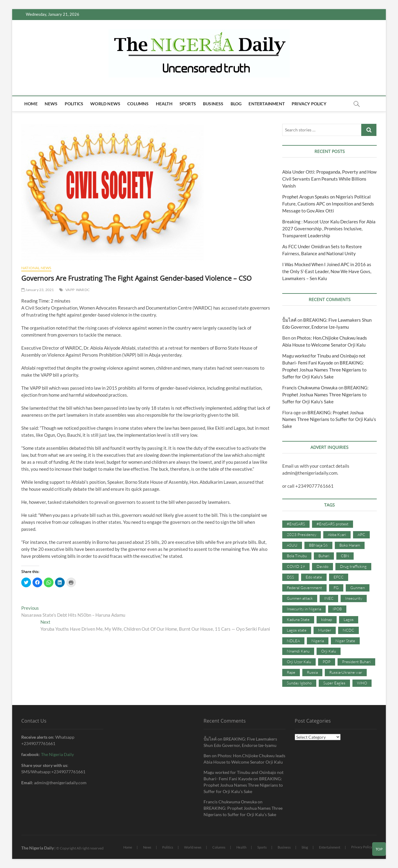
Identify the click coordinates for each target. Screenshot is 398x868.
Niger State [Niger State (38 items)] (345, 641)
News (51, 104)
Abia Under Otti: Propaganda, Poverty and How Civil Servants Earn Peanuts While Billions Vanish (329, 179)
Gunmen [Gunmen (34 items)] (358, 588)
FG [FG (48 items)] (336, 588)
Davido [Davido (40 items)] (323, 566)
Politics (74, 104)
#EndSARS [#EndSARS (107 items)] (296, 524)
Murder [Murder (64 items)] (325, 630)
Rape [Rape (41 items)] (291, 672)
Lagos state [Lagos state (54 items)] (297, 630)
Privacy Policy (309, 104)
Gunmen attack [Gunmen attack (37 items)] (300, 598)
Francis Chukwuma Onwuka (310, 388)
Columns (138, 104)
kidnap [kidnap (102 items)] (327, 619)
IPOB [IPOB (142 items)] (337, 609)
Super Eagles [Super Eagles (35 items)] (334, 683)
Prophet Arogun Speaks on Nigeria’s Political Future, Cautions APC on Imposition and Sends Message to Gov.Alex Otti (328, 204)
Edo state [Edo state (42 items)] (314, 577)
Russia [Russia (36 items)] (312, 672)
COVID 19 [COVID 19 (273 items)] (296, 566)
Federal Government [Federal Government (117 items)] (304, 588)
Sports (188, 104)
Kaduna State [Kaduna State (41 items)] (298, 619)
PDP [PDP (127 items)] (327, 662)
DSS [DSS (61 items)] (290, 577)
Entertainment (267, 104)
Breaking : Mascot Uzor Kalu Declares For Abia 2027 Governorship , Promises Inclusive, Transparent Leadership (329, 229)
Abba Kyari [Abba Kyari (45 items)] (337, 534)
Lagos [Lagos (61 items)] (349, 619)
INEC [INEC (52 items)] (329, 598)
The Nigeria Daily (57, 754)
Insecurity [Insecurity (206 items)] (354, 598)
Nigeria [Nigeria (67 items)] (318, 641)
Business (213, 104)
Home (31, 104)
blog (236, 104)
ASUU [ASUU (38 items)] (292, 545)
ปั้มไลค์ (289, 320)
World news (105, 104)
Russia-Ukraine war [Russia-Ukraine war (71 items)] (346, 672)
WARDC (83, 290)
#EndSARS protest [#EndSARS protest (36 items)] (333, 524)
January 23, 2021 (38, 290)
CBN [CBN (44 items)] (345, 556)
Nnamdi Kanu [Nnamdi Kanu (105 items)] (298, 651)
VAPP (70, 290)
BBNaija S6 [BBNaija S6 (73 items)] (318, 545)
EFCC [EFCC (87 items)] (339, 577)
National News (36, 268)
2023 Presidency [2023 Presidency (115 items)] (302, 534)
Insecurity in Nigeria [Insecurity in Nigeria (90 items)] (304, 609)
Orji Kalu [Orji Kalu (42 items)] (329, 651)
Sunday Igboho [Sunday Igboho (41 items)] (299, 683)
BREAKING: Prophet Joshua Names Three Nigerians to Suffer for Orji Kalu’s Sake (324, 370)
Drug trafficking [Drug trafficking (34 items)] (353, 566)
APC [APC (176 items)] (361, 534)
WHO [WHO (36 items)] (362, 683)
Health (164, 104)
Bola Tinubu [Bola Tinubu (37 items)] (297, 556)
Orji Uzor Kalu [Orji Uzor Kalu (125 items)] (299, 662)
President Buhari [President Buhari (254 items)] (356, 662)
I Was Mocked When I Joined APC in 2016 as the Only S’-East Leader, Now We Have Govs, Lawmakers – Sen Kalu (327, 271)
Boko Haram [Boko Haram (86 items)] (350, 545)
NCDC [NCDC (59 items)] (348, 630)
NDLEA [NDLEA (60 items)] (293, 641)
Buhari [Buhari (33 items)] (324, 556)
